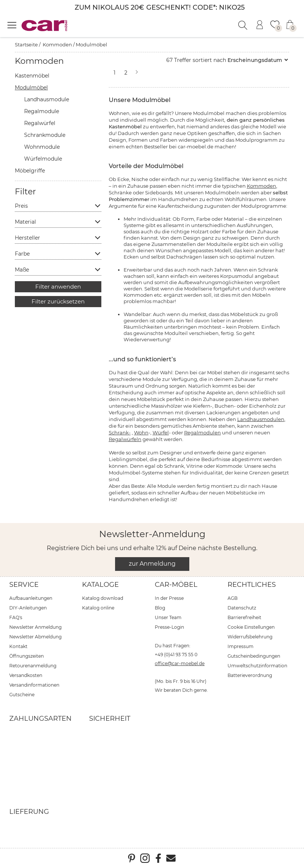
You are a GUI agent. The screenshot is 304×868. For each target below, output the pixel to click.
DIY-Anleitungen (28, 608)
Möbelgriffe (30, 171)
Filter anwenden (58, 287)
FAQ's (16, 617)
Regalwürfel (40, 123)
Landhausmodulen (261, 419)
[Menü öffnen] (12, 25)
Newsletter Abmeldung (35, 637)
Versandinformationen (34, 685)
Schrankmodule (45, 135)
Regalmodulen (202, 433)
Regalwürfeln (125, 439)
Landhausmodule (47, 99)
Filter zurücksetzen (58, 301)
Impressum (241, 646)
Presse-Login (169, 627)
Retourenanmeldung (33, 666)
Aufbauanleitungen (31, 598)
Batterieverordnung (250, 675)
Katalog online (98, 608)
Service (24, 585)
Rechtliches (252, 585)
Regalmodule (42, 111)
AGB (233, 598)
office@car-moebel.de (180, 663)
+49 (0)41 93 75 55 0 (176, 655)
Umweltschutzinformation (257, 666)
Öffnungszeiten (27, 656)
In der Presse (169, 598)
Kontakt (18, 646)
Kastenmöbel (32, 76)
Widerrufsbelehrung (250, 637)
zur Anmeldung (152, 564)
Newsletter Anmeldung (35, 627)
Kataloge (100, 585)
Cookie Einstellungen (251, 627)
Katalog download (103, 598)
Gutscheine (22, 695)
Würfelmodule (43, 159)
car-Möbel (176, 585)
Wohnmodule (42, 147)
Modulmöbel (91, 45)
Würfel (161, 433)
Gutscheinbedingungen (254, 656)
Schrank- (120, 433)
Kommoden (57, 45)
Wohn (141, 433)
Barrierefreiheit (244, 617)
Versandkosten (26, 675)
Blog (160, 608)
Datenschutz (242, 608)
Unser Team (168, 617)
